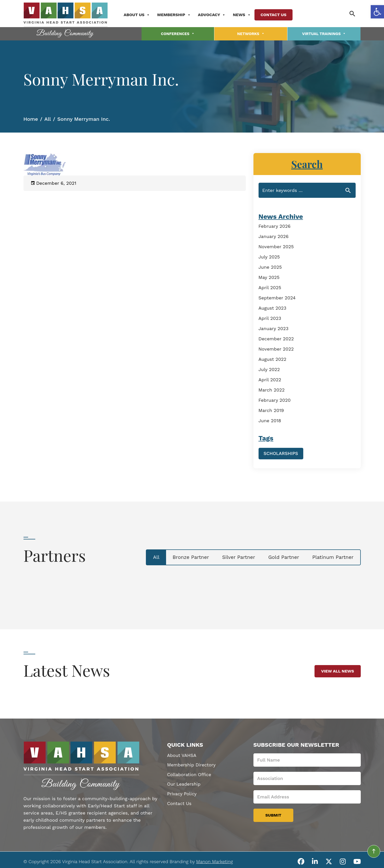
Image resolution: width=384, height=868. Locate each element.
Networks (251, 33)
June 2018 (270, 420)
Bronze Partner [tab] (182, 556)
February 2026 (275, 225)
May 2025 (269, 276)
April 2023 (270, 317)
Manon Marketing (214, 860)
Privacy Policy (182, 793)
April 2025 (270, 286)
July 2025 (269, 256)
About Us (140, 15)
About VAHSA (182, 754)
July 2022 (269, 368)
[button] (377, 12)
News (245, 15)
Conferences (178, 33)
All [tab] (145, 556)
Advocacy (214, 15)
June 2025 (270, 266)
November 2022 (276, 348)
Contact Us (276, 14)
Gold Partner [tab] (280, 556)
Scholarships (281, 452)
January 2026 (274, 235)
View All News (338, 670)
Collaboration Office (190, 774)
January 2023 (274, 327)
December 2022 (276, 338)
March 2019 (271, 409)
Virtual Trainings (324, 33)
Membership (177, 15)
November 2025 (276, 246)
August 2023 (272, 307)
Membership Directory (192, 764)
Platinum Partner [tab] (331, 556)
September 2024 (277, 297)
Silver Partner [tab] (232, 556)
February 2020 (275, 399)
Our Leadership (184, 783)
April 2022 (270, 379)
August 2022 (272, 358)
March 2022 (272, 389)
